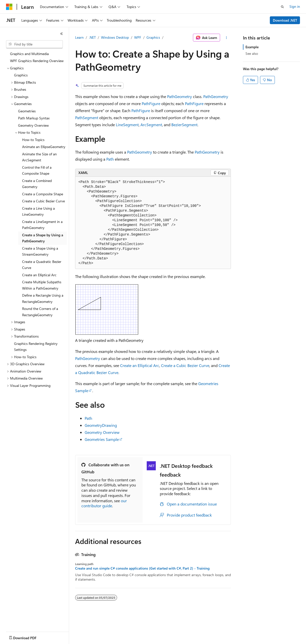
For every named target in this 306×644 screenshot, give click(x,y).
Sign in (295, 6)
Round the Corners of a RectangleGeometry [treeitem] (40, 312)
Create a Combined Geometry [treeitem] (37, 184)
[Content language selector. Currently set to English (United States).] (29, 637)
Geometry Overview (102, 432)
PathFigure (151, 103)
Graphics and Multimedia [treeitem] (29, 54)
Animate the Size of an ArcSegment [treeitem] (39, 157)
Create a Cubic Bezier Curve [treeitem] (43, 201)
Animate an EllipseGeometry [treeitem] (44, 147)
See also (252, 53)
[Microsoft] (9, 7)
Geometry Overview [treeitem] (33, 125)
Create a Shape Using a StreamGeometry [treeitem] (40, 251)
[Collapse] (62, 34)
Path (110, 159)
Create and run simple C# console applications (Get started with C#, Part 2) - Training (142, 568)
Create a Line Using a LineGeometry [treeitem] (38, 211)
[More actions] (226, 38)
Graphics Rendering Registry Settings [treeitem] (36, 347)
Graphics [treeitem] (21, 75)
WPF (138, 37)
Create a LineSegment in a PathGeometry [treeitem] (42, 225)
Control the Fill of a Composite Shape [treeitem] (37, 170)
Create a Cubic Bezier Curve (185, 365)
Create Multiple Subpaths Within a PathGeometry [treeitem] (42, 285)
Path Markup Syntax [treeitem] (34, 118)
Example (252, 47)
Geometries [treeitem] (27, 111)
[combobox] (34, 44)
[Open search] (282, 7)
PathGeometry (180, 96)
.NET (92, 37)
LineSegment (127, 125)
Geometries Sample (102, 439)
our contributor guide (104, 503)
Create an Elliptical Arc (140, 365)
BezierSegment (184, 125)
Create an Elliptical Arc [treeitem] (39, 275)
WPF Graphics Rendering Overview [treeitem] (37, 61)
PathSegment (87, 118)
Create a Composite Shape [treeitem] (43, 194)
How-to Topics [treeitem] (33, 140)
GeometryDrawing (101, 425)
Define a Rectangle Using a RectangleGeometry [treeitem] (43, 298)
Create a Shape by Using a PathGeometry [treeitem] (43, 238)
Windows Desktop (115, 37)
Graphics (153, 37)
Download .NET (285, 20)
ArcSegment (151, 125)
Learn (79, 37)
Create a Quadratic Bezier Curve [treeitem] (42, 265)
